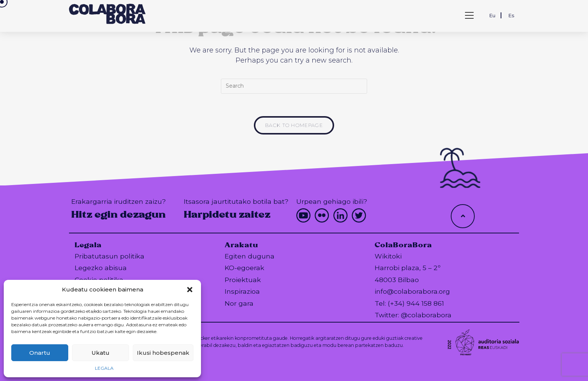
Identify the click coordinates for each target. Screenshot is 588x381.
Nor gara (239, 303)
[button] (190, 290)
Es (511, 15)
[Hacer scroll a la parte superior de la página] (463, 216)
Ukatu (100, 353)
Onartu (40, 353)
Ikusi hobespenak (163, 353)
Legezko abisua (101, 268)
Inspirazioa (242, 291)
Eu (492, 15)
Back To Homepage (294, 125)
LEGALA (104, 368)
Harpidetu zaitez (227, 215)
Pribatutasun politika (109, 256)
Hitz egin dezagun (118, 215)
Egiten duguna (250, 256)
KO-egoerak (244, 268)
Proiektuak (243, 280)
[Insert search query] (294, 86)
